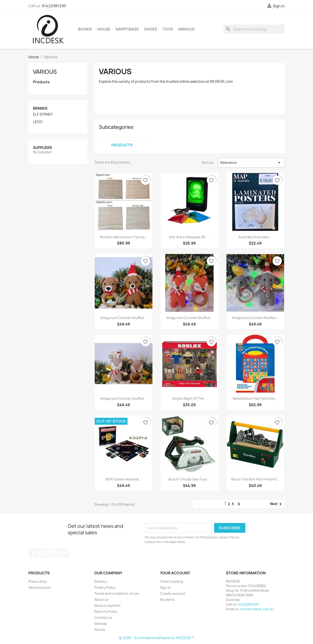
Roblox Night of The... (189, 398)
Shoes (151, 29)
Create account (173, 593)
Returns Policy (106, 611)
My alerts (167, 599)
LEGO (38, 122)
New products (40, 587)
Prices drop (38, 581)
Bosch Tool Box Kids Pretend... (255, 479)
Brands (40, 108)
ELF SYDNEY (43, 115)
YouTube (44, 553)
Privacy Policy (105, 587)
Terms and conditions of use (117, 593)
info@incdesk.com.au (257, 609)
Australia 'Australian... (255, 237)
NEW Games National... (123, 479)
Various (186, 29)
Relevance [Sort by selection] (251, 163)
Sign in (165, 587)
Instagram (54, 553)
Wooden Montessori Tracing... (123, 237)
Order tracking (172, 581)
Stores (100, 630)
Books (85, 29)
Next (277, 504)
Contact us (103, 618)
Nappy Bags (127, 29)
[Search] (254, 29)
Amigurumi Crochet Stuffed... (124, 318)
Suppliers (43, 148)
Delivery (101, 581)
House (104, 29)
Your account (175, 573)
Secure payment (107, 605)
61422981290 (54, 6)
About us (101, 599)
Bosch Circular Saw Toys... (189, 479)
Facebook (33, 553)
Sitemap (101, 624)
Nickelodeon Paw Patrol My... (255, 398)
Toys (168, 29)
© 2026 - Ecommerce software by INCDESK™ (156, 638)
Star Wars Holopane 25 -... (189, 237)
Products (41, 82)
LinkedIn (64, 553)
